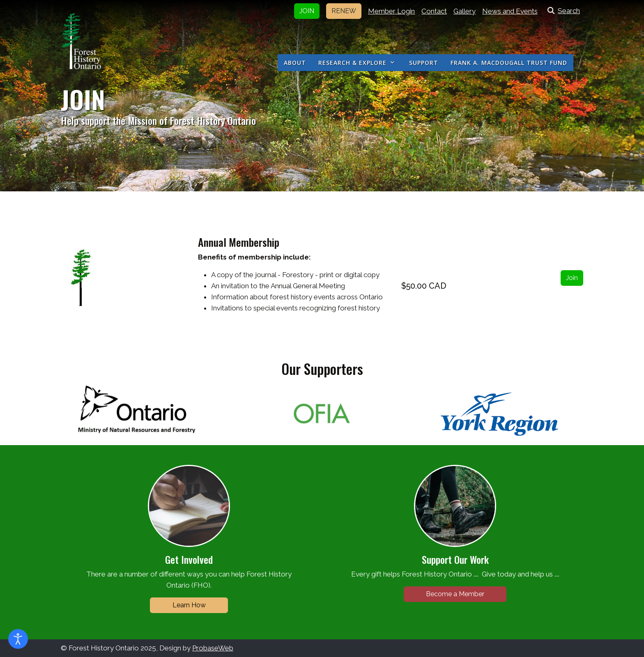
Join (572, 278)
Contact (434, 11)
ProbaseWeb (213, 648)
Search (562, 11)
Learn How (189, 605)
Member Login (391, 11)
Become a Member (455, 594)
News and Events (510, 11)
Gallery (465, 11)
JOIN (307, 11)
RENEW (344, 11)
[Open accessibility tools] (18, 639)
